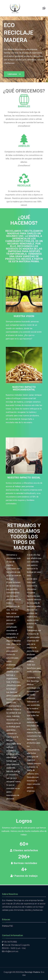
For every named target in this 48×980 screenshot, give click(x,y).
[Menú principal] (44, 8)
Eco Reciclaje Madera (30, 972)
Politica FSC (7, 926)
